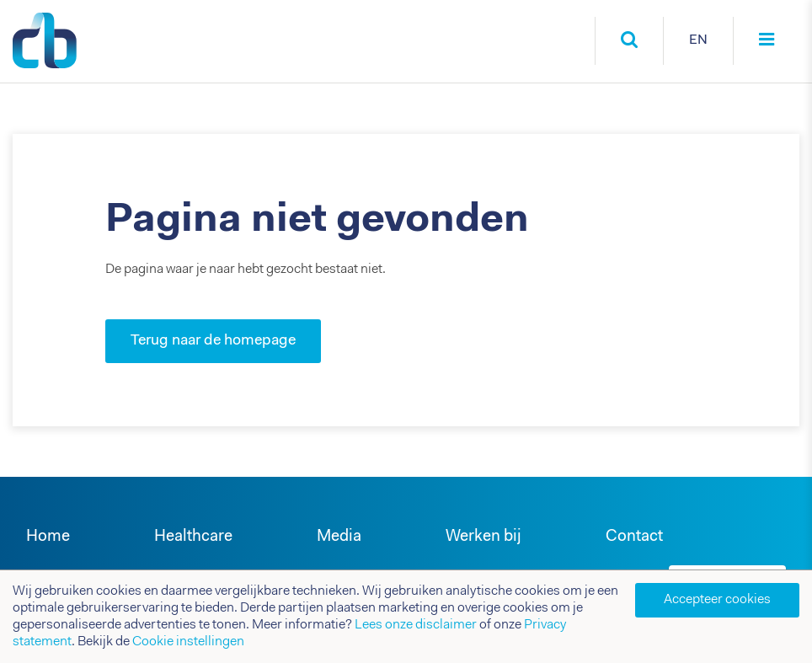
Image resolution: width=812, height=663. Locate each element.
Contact (634, 537)
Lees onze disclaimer (416, 625)
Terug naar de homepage (213, 341)
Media (339, 537)
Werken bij (483, 537)
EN (698, 40)
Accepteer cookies (717, 600)
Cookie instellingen (188, 642)
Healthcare (193, 537)
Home (48, 537)
